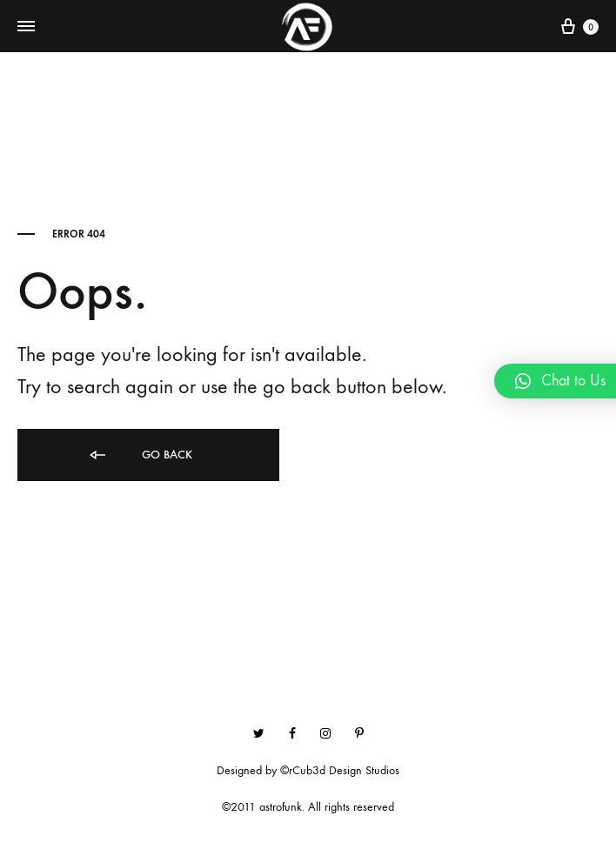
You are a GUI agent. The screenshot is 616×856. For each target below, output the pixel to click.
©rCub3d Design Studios (340, 770)
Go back (140, 455)
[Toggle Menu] (26, 27)
